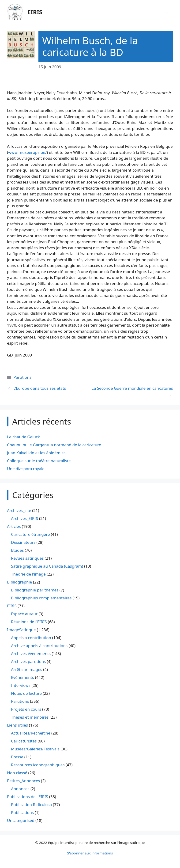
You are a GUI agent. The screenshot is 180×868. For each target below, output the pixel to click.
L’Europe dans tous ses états (40, 388)
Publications (22, 812)
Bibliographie (20, 582)
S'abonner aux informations (90, 853)
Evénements (22, 677)
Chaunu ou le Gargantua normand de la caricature (54, 445)
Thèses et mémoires (30, 717)
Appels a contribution (31, 638)
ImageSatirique (21, 630)
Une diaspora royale (26, 469)
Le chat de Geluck (23, 437)
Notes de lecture (26, 693)
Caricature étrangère (30, 534)
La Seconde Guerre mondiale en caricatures (132, 388)
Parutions (22, 377)
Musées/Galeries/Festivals (35, 749)
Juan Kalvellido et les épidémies (36, 453)
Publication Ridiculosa (31, 805)
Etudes (17, 550)
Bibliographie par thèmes (35, 590)
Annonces (20, 789)
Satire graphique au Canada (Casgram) (47, 566)
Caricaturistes (24, 741)
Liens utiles (17, 725)
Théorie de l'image (28, 574)
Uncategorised (21, 820)
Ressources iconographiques (38, 765)
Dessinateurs (23, 542)
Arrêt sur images (27, 669)
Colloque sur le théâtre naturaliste (39, 461)
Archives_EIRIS (24, 518)
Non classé (17, 773)
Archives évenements (31, 654)
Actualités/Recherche (31, 733)
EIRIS (35, 12)
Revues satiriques (27, 558)
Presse (17, 757)
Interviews (21, 685)
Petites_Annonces (23, 781)
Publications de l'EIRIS (28, 797)
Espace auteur (24, 614)
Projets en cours (26, 709)
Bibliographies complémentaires (41, 598)
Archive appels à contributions (39, 646)
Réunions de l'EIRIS (29, 622)
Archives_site (19, 510)
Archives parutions (28, 661)
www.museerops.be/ (27, 152)
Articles (14, 526)
